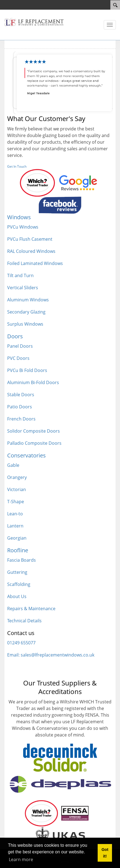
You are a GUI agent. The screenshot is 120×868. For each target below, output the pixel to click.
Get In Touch (17, 166)
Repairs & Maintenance (31, 609)
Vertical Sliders (23, 288)
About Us (17, 596)
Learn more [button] (21, 859)
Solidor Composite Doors (34, 431)
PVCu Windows (23, 227)
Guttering (17, 572)
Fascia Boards (22, 560)
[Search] (115, 5)
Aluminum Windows (28, 300)
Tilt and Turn (20, 275)
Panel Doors (20, 346)
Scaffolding (19, 584)
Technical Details (24, 621)
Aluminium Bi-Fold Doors (33, 382)
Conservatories (26, 455)
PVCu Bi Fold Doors (27, 370)
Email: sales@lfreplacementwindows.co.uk (51, 655)
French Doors (21, 419)
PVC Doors (18, 358)
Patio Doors (20, 407)
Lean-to (15, 514)
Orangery (17, 477)
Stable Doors (21, 395)
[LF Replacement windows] (34, 22)
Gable (13, 465)
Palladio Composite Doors (34, 443)
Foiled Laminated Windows (35, 263)
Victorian (17, 489)
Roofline (18, 550)
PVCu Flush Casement (30, 239)
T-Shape (16, 502)
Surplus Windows (25, 324)
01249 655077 (21, 643)
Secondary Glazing (26, 312)
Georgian (17, 538)
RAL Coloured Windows (31, 251)
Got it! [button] (105, 853)
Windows (19, 217)
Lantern (15, 526)
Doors (15, 336)
